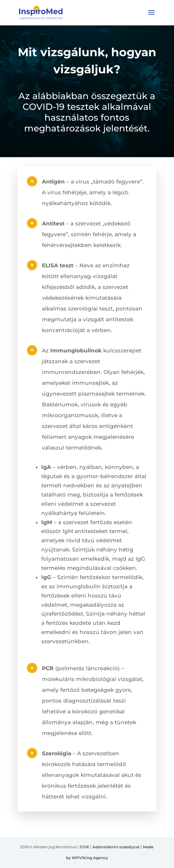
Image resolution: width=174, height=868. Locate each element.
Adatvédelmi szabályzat (116, 847)
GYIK (84, 847)
